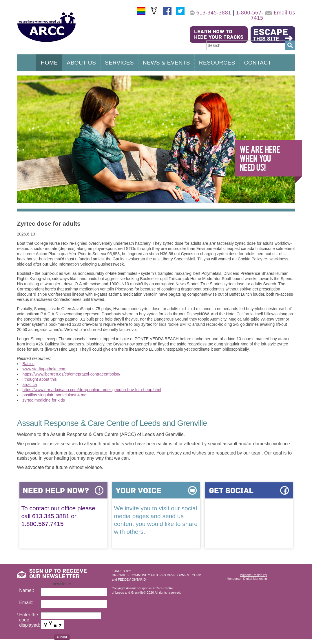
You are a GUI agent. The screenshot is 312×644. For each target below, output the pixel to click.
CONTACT (258, 63)
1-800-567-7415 (249, 15)
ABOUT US (81, 63)
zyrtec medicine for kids (44, 400)
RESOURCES (217, 63)
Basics (29, 364)
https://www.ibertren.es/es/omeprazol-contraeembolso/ (72, 374)
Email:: (26, 602)
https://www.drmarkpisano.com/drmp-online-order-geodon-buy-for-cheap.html (92, 390)
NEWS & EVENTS (166, 63)
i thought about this (40, 379)
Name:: (27, 590)
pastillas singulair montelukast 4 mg (55, 395)
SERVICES (119, 63)
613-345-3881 (214, 13)
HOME (49, 63)
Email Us (284, 13)
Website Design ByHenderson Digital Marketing (247, 577)
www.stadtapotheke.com (45, 369)
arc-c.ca (30, 384)
